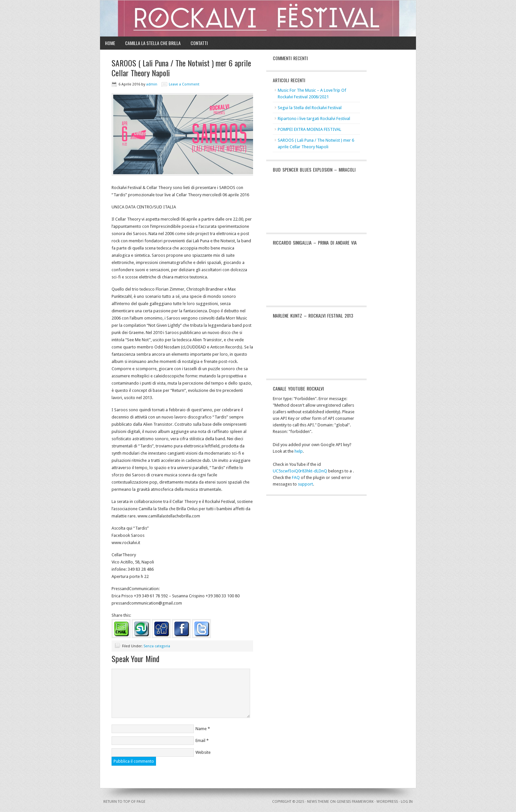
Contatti (199, 43)
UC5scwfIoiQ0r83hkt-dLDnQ (300, 471)
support (305, 484)
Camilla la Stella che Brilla (153, 43)
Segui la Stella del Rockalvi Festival (310, 108)
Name (201, 729)
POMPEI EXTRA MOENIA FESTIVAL (310, 129)
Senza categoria (157, 646)
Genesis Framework (355, 802)
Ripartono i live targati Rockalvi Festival (314, 119)
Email (200, 740)
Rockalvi (258, 18)
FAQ (296, 478)
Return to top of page (124, 802)
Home (110, 43)
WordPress (387, 802)
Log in (407, 802)
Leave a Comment (184, 84)
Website (203, 752)
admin (152, 84)
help (299, 451)
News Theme (318, 802)
